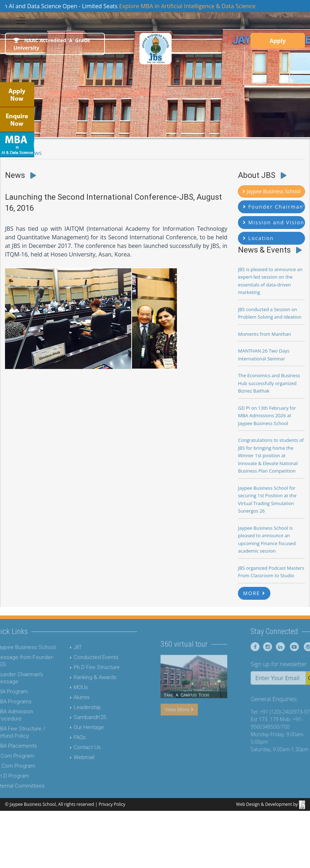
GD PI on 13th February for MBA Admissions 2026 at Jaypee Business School (267, 416)
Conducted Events (85, 657)
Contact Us (76, 747)
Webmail (73, 757)
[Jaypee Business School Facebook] (266, 647)
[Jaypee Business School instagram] (277, 647)
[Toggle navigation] (21, 21)
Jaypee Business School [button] (271, 191)
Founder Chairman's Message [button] (274, 207)
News (34, 153)
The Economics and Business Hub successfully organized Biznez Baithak (269, 383)
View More (179, 720)
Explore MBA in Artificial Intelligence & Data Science (192, 6)
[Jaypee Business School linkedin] (290, 647)
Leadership (76, 707)
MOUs (70, 687)
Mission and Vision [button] (274, 222)
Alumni (71, 697)
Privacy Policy (112, 804)
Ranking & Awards (84, 677)
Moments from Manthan (265, 334)
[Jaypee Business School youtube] (303, 647)
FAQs (69, 737)
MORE (254, 593)
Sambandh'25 (79, 717)
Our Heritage (78, 727)
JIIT (67, 647)
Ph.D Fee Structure (86, 667)
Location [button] (258, 238)
